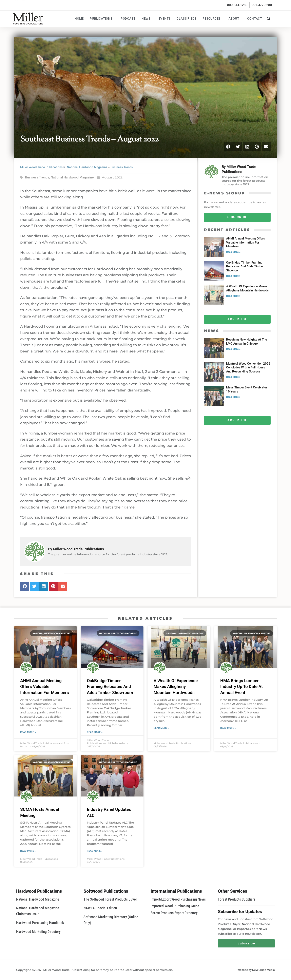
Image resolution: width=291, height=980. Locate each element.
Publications (102, 19)
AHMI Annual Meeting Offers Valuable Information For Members (45, 687)
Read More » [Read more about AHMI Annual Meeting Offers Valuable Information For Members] (28, 732)
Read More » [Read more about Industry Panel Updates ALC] (95, 851)
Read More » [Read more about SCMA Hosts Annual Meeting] (28, 851)
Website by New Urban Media (256, 970)
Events (165, 19)
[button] (268, 18)
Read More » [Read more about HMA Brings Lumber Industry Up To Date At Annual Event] (228, 728)
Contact (255, 19)
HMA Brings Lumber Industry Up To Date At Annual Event (241, 687)
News (147, 19)
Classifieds (187, 19)
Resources (212, 19)
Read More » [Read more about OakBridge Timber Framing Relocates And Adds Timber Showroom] (95, 732)
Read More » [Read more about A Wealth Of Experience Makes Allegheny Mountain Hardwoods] (161, 728)
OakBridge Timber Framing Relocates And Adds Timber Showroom (110, 687)
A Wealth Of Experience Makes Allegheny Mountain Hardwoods (176, 687)
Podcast (128, 19)
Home (79, 19)
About (235, 19)
